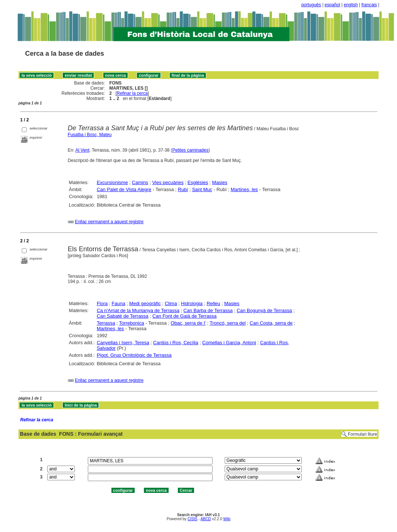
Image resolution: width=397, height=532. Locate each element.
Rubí (183, 189)
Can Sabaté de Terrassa (122, 316)
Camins (140, 182)
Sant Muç (202, 189)
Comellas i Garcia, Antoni (229, 343)
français (369, 5)
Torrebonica (132, 323)
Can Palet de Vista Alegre (124, 189)
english (351, 5)
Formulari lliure (363, 434)
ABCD (206, 519)
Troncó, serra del (228, 323)
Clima (171, 303)
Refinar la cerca (132, 93)
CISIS (192, 519)
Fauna (119, 303)
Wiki (227, 519)
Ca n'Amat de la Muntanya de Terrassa (138, 310)
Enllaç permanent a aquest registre (109, 222)
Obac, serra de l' (188, 323)
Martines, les (244, 189)
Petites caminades (190, 150)
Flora (102, 303)
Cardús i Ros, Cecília (176, 343)
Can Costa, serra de (271, 323)
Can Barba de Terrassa (208, 310)
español (332, 5)
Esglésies (198, 182)
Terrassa (106, 323)
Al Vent (82, 150)
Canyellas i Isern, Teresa (123, 343)
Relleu (213, 303)
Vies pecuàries (168, 182)
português (311, 5)
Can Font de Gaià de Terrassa (184, 316)
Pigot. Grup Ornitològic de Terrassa (134, 355)
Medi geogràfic (145, 303)
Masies (220, 182)
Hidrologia (192, 303)
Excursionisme (112, 182)
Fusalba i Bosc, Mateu (90, 135)
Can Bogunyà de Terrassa (264, 310)
